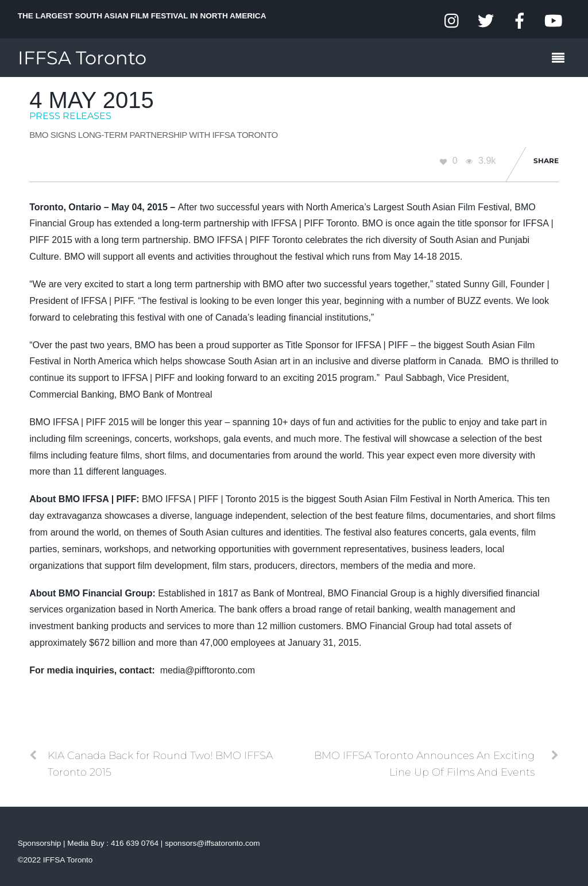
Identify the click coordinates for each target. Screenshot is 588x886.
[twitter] (486, 21)
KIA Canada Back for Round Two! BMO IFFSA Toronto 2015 (151, 763)
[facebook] (520, 21)
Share (546, 161)
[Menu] (561, 59)
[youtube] (553, 21)
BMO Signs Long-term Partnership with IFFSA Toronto (154, 135)
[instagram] (452, 21)
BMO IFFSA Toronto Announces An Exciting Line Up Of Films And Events (436, 763)
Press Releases (70, 116)
